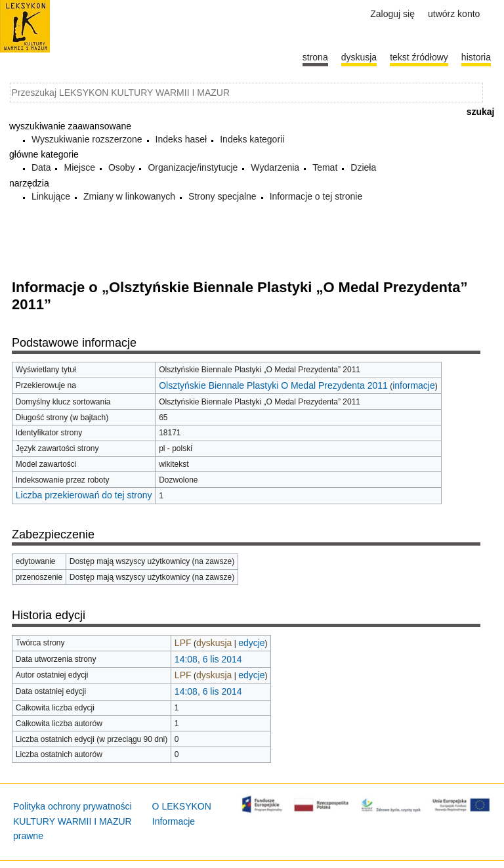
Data (41, 167)
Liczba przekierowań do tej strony (84, 495)
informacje (414, 385)
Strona (315, 57)
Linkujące (51, 196)
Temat (325, 167)
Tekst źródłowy (419, 57)
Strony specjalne (222, 196)
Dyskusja (359, 57)
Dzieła (363, 167)
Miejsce (79, 167)
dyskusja (214, 643)
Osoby (121, 167)
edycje (251, 643)
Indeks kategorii (252, 139)
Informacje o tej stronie (316, 196)
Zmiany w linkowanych (129, 196)
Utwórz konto (454, 14)
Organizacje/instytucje (193, 167)
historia (476, 57)
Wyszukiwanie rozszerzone (87, 139)
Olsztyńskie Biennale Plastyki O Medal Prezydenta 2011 (273, 385)
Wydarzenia (275, 167)
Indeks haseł (181, 139)
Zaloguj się (392, 14)
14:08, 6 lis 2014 (208, 659)
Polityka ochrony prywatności (73, 806)
